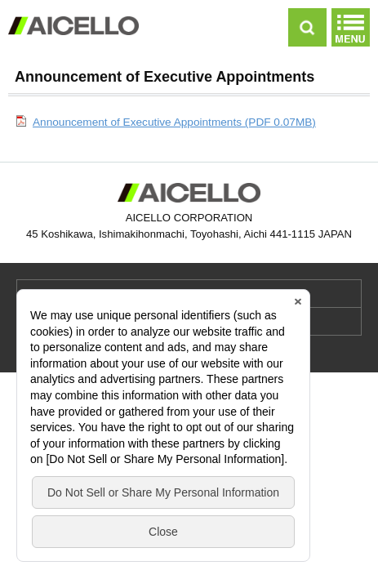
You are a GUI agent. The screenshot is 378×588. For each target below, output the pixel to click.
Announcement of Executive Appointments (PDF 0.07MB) (174, 122)
